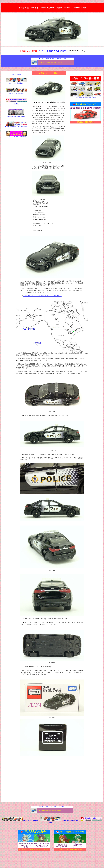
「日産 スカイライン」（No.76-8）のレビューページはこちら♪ (42, 296)
